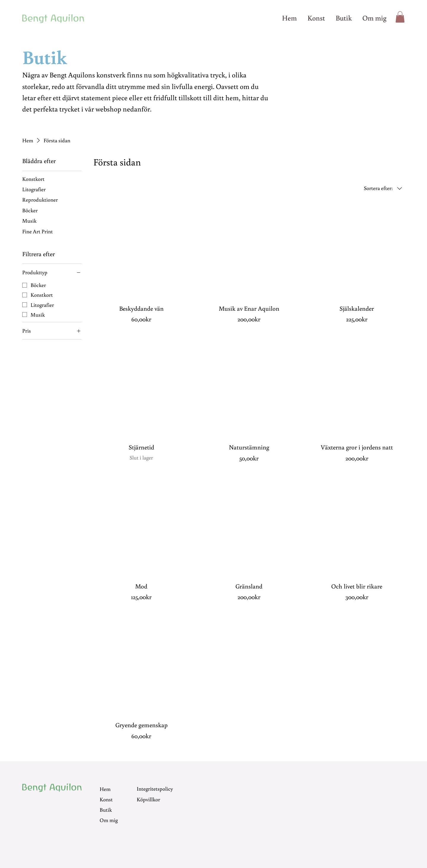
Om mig (109, 820)
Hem (105, 789)
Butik (106, 810)
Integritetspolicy (155, 789)
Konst (106, 799)
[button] (400, 17)
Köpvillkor (148, 799)
